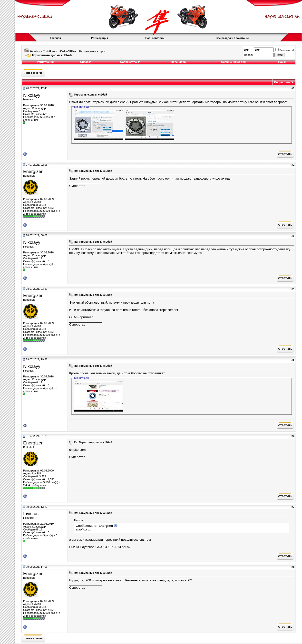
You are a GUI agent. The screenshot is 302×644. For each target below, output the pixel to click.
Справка (86, 62)
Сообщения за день (234, 62)
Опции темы (282, 82)
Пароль (249, 55)
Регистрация (100, 38)
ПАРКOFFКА (68, 51)
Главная (55, 38)
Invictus (31, 514)
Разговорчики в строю (93, 51)
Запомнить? (285, 50)
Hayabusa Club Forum (44, 51)
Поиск (282, 62)
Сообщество (130, 62)
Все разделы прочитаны (232, 38)
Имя (247, 50)
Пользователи (155, 38)
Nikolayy (32, 95)
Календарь (179, 62)
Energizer (33, 171)
